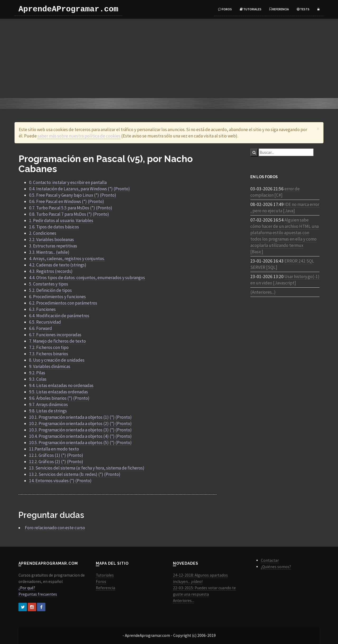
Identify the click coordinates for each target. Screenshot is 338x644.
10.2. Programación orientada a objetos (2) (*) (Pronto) (80, 424)
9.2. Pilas (37, 373)
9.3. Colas (38, 379)
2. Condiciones (43, 233)
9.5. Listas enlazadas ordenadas (58, 392)
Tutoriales (251, 9)
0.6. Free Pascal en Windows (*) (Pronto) (67, 201)
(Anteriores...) (263, 292)
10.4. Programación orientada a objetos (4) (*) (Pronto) (80, 436)
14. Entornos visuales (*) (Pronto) (60, 481)
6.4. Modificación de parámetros (59, 316)
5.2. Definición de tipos (50, 290)
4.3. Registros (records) (51, 271)
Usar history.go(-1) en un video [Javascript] (285, 280)
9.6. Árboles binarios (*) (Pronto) (59, 398)
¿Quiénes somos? (276, 567)
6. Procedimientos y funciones (57, 297)
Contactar (270, 560)
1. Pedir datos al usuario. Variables (61, 220)
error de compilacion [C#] (275, 192)
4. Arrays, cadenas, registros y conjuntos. (67, 259)
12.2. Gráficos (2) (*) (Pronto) (56, 462)
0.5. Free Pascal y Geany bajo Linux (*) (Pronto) (73, 195)
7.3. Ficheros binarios (49, 354)
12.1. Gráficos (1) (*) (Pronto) (56, 455)
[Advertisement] (169, 58)
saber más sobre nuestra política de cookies (79, 136)
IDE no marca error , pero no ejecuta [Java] (285, 208)
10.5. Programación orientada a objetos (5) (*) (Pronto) (80, 443)
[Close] (318, 129)
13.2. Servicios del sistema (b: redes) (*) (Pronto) (75, 474)
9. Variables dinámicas (50, 366)
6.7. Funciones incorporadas (55, 335)
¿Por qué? (27, 588)
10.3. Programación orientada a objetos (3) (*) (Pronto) (80, 430)
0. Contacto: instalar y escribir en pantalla (68, 182)
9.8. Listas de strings (48, 411)
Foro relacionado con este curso (55, 528)
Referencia (279, 9)
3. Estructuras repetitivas (53, 246)
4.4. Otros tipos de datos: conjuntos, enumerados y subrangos (87, 278)
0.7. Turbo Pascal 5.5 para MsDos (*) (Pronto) (71, 208)
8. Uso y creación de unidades (57, 360)
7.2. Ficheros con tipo (49, 347)
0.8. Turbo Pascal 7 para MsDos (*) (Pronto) (69, 214)
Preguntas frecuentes (38, 594)
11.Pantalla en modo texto (54, 449)
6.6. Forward (41, 328)
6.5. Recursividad (45, 322)
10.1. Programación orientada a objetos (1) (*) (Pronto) (80, 417)
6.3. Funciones (42, 309)
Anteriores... (184, 601)
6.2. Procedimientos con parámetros (63, 303)
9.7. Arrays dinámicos (48, 404)
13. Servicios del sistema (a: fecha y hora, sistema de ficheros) (87, 468)
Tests (303, 9)
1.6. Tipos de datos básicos (54, 227)
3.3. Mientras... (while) (49, 252)
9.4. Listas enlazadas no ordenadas (61, 385)
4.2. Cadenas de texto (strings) (58, 265)
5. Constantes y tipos (49, 284)
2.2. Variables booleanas (51, 240)
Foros (225, 9)
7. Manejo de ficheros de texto (57, 341)
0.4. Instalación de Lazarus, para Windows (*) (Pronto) (79, 189)
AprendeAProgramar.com (68, 9)
